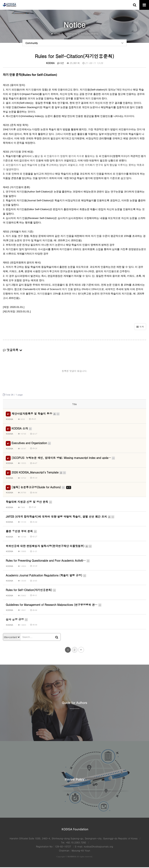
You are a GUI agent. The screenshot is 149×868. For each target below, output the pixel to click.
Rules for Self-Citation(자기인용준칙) (31, 591)
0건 (61, 64)
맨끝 (81, 650)
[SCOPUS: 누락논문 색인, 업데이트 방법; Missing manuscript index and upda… (63, 458)
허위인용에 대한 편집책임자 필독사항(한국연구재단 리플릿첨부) (49, 546)
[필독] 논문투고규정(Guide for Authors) (41, 488)
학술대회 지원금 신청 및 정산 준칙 (29, 502)
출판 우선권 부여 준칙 (21, 532)
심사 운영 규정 (17, 620)
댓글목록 (13, 351)
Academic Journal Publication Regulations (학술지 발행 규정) (46, 576)
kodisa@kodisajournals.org (98, 847)
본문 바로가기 (0, 0)
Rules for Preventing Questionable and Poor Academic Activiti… (48, 561)
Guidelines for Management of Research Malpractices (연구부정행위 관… (54, 605)
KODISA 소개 (22, 429)
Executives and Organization (31, 444)
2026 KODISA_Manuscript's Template (39, 473)
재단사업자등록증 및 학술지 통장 (36, 414)
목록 (140, 327)
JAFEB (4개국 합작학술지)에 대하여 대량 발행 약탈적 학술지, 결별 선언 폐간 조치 (60, 517)
